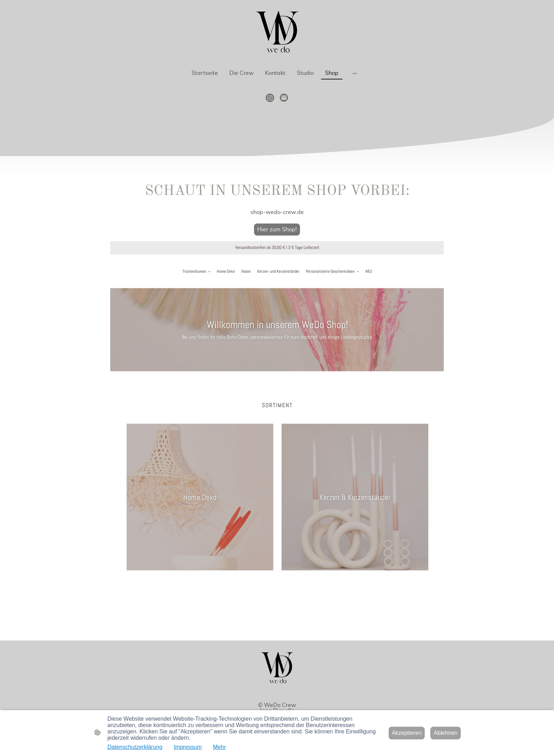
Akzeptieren (407, 733)
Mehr (219, 747)
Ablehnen (446, 733)
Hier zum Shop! (277, 230)
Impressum (188, 747)
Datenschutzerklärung (135, 747)
